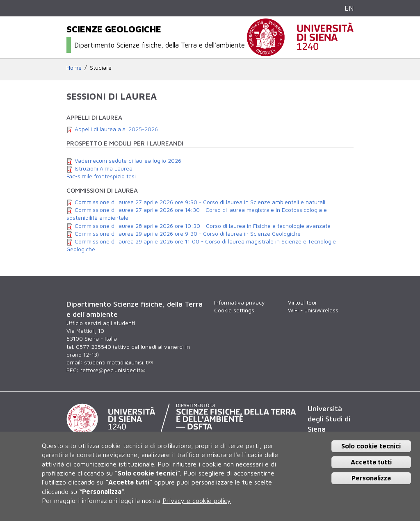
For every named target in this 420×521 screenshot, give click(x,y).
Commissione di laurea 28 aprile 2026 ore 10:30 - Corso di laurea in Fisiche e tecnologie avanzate (203, 226)
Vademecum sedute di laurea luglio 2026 (128, 161)
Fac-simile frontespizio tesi (101, 176)
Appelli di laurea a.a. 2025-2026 (116, 129)
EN (349, 8)
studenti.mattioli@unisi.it (118, 362)
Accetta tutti (371, 462)
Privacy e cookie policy (197, 501)
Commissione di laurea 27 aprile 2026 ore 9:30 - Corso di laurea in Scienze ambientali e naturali (200, 202)
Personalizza (371, 478)
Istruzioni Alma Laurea (104, 168)
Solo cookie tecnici (371, 446)
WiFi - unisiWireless (313, 310)
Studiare (101, 68)
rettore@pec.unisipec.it (113, 370)
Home (74, 68)
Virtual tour (302, 303)
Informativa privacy (239, 303)
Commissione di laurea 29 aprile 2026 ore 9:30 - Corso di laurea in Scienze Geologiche (188, 234)
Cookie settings (234, 310)
